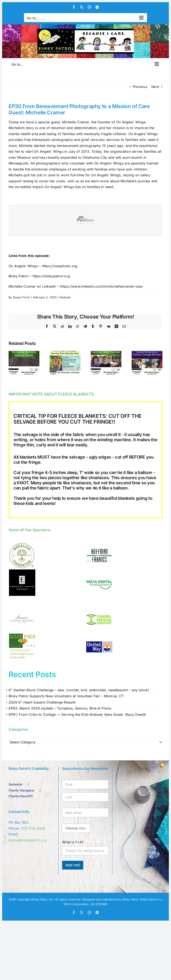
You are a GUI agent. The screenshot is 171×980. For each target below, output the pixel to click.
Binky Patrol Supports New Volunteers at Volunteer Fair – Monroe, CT (66, 696)
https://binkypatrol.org (51, 276)
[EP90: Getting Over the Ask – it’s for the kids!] (106, 353)
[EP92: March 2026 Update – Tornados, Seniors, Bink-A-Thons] (24, 353)
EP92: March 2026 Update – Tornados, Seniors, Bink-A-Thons (60, 708)
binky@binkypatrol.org (28, 840)
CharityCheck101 (21, 796)
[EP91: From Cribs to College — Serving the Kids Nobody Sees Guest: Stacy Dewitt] (65, 353)
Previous (140, 87)
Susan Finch (22, 297)
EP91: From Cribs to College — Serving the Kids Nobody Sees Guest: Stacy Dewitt (77, 714)
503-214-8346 (33, 828)
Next (155, 87)
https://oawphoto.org (60, 266)
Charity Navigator (21, 790)
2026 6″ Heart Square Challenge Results (42, 702)
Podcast (65, 297)
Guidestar (16, 784)
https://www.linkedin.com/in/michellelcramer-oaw (101, 286)
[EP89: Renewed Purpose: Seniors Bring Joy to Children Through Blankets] (147, 353)
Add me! (73, 865)
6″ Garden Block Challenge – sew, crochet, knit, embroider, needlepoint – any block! (79, 690)
